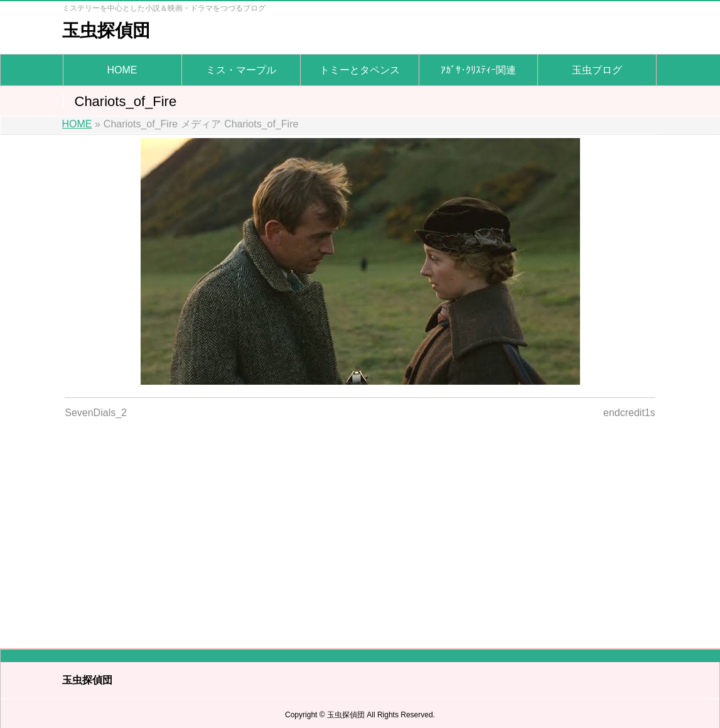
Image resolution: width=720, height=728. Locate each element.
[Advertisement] (360, 526)
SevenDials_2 (96, 413)
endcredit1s (629, 413)
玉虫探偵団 (106, 30)
